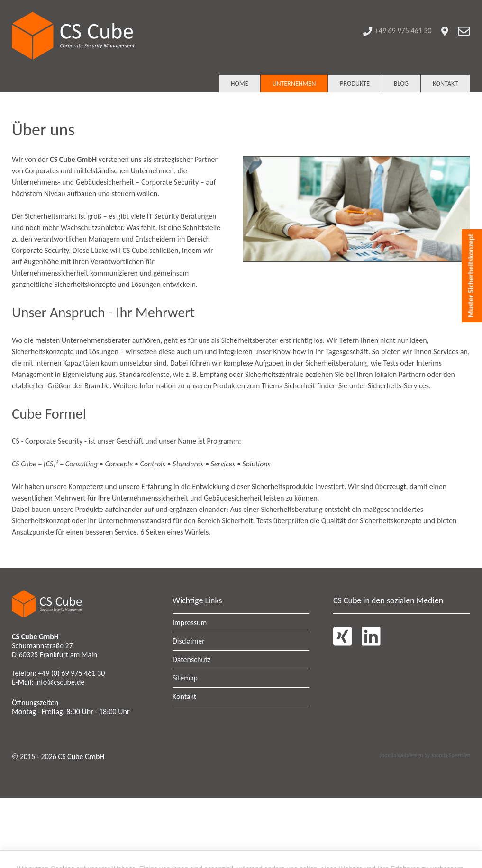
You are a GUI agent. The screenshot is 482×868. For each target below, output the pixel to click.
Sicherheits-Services (398, 386)
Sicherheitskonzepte (85, 284)
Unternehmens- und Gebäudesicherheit (73, 182)
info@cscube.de (60, 682)
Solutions (257, 464)
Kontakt (184, 696)
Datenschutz (191, 659)
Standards (189, 464)
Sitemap (185, 678)
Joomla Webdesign (401, 755)
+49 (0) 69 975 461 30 (71, 673)
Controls (153, 464)
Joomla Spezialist (451, 755)
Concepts (119, 464)
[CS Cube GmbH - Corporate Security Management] (73, 37)
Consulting (82, 464)
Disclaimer (189, 641)
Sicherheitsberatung (336, 363)
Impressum (190, 622)
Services (224, 464)
